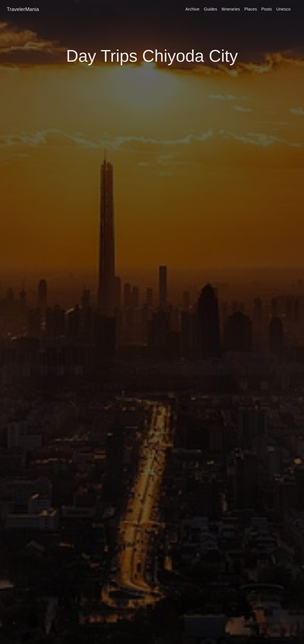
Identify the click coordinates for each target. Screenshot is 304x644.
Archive (192, 9)
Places (251, 9)
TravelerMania (23, 9)
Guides (210, 9)
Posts (267, 9)
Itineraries (231, 9)
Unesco (283, 9)
